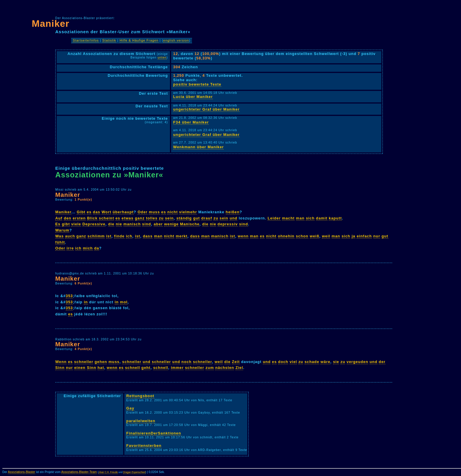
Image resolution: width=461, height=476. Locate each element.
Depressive (94, 224)
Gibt (81, 212)
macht (288, 218)
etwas (128, 218)
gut (197, 218)
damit (322, 218)
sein (169, 218)
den (68, 218)
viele (76, 224)
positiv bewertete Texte (197, 84)
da (97, 248)
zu (161, 218)
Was (60, 236)
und (233, 218)
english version (176, 40)
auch (70, 236)
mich (88, 248)
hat (101, 368)
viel (293, 362)
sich (310, 218)
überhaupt (123, 212)
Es (58, 224)
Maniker (51, 24)
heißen (233, 212)
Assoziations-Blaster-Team (79, 472)
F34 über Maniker (191, 122)
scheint (106, 218)
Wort (106, 212)
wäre (325, 362)
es (89, 212)
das (97, 212)
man (300, 218)
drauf (207, 218)
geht (146, 368)
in (86, 302)
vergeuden (358, 362)
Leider (274, 218)
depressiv (228, 224)
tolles (152, 218)
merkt (182, 236)
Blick (92, 218)
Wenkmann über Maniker (198, 147)
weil (326, 236)
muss (154, 212)
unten (162, 58)
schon (302, 236)
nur (377, 236)
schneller (84, 362)
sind (146, 224)
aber (158, 224)
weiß (315, 236)
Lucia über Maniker (193, 97)
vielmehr (188, 212)
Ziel (239, 368)
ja (354, 236)
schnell (132, 368)
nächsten (225, 368)
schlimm (96, 236)
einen (80, 368)
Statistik (109, 40)
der (382, 362)
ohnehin (286, 236)
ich (129, 236)
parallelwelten (141, 421)
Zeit (236, 362)
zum (210, 368)
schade (312, 362)
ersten (79, 218)
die (111, 224)
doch (283, 362)
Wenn (61, 362)
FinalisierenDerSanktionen (154, 433)
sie (336, 362)
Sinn (60, 368)
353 (69, 296)
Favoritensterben (144, 446)
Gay (130, 408)
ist (109, 236)
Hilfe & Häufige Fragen (139, 40)
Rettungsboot (140, 396)
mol (124, 302)
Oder (143, 212)
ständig (184, 218)
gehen (101, 362)
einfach (364, 236)
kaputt (335, 218)
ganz (140, 218)
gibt (66, 224)
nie (119, 224)
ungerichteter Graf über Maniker (206, 109)
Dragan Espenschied (134, 472)
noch (187, 362)
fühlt (60, 242)
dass (148, 236)
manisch (132, 224)
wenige (171, 224)
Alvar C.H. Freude (108, 472)
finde (119, 236)
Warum (62, 230)
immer (177, 368)
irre (70, 248)
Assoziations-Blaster (22, 472)
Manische (190, 224)
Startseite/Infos (86, 40)
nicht (173, 212)
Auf (59, 218)
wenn (243, 236)
